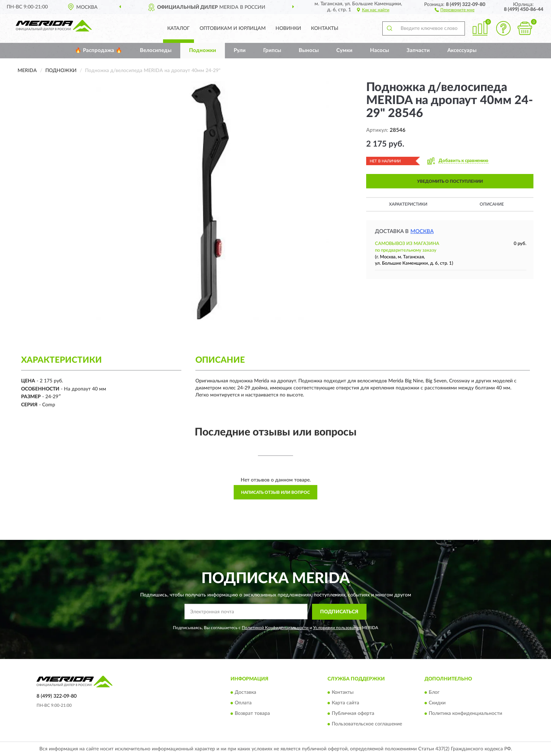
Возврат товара (252, 714)
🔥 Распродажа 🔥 (99, 50)
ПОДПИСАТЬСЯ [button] (339, 612)
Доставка (245, 693)
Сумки (344, 50)
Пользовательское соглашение (367, 724)
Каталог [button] (179, 28)
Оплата (243, 703)
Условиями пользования (337, 628)
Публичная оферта (353, 714)
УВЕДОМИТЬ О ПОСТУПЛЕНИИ (450, 181)
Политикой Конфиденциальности (275, 628)
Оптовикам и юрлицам (233, 28)
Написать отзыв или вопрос (275, 492)
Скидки (437, 703)
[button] (455, 9)
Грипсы (272, 50)
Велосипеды (156, 50)
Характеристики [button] (408, 204)
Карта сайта (345, 703)
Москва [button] (422, 231)
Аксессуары (462, 50)
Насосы (380, 50)
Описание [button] (492, 204)
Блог (434, 693)
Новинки (288, 28)
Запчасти (418, 50)
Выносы (309, 50)
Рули (240, 50)
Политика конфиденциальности (465, 714)
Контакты (325, 28)
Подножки (203, 50)
